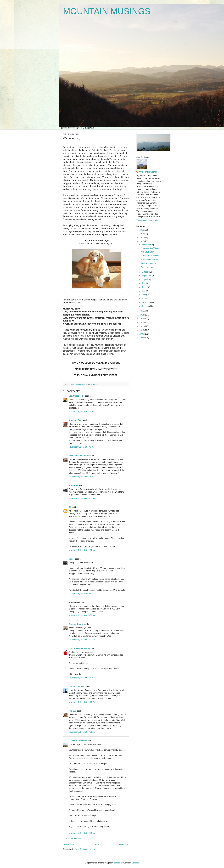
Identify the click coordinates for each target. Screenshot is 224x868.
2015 (142, 311)
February (146, 302)
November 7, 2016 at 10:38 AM (82, 732)
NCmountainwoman (78, 741)
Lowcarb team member (79, 648)
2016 (142, 241)
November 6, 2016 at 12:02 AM (82, 550)
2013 (142, 319)
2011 (142, 326)
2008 (142, 338)
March (145, 299)
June (144, 287)
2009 (142, 334)
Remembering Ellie (150, 259)
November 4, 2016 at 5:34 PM (81, 477)
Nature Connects (149, 263)
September (147, 276)
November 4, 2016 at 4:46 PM (81, 447)
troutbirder (74, 485)
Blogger (135, 863)
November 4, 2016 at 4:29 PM (81, 412)
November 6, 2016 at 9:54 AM (81, 594)
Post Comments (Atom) (85, 849)
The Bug (73, 711)
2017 (142, 238)
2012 (142, 322)
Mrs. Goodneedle (77, 396)
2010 (142, 330)
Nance (72, 559)
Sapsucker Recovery (150, 256)
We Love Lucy (148, 252)
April (144, 295)
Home (97, 844)
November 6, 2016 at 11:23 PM (82, 702)
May (144, 291)
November (147, 245)
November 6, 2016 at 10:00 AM (82, 615)
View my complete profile (147, 220)
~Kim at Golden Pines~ (79, 456)
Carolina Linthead (77, 686)
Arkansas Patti (75, 420)
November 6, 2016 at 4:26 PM (81, 678)
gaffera (117, 863)
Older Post (124, 844)
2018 (142, 234)
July (144, 283)
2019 (142, 230)
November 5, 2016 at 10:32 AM (82, 498)
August (145, 279)
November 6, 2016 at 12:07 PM (82, 640)
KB (70, 507)
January (146, 306)
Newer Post (69, 844)
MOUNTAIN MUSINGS (107, 11)
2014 (142, 315)
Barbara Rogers (76, 624)
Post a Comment (73, 839)
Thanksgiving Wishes (151, 248)
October (146, 272)
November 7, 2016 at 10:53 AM (82, 833)
